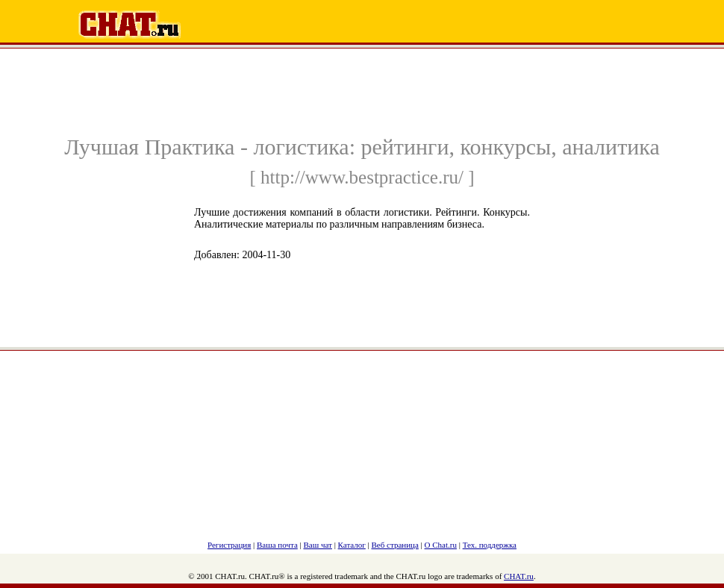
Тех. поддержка (490, 545)
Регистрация (229, 545)
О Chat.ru (441, 545)
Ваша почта (277, 545)
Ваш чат (318, 545)
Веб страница (395, 545)
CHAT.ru (519, 576)
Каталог (352, 545)
